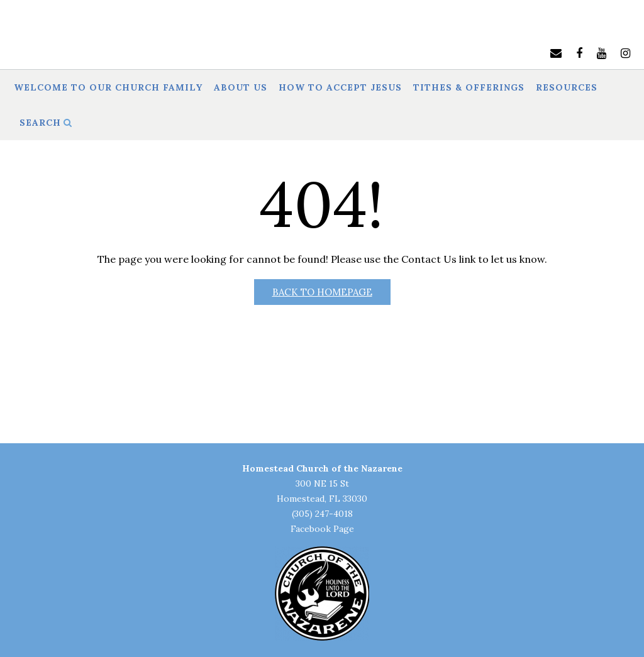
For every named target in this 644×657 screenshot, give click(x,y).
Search (46, 123)
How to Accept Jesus (340, 88)
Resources (567, 88)
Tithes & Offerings (469, 88)
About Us (241, 88)
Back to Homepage (322, 292)
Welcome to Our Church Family (108, 88)
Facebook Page (322, 529)
